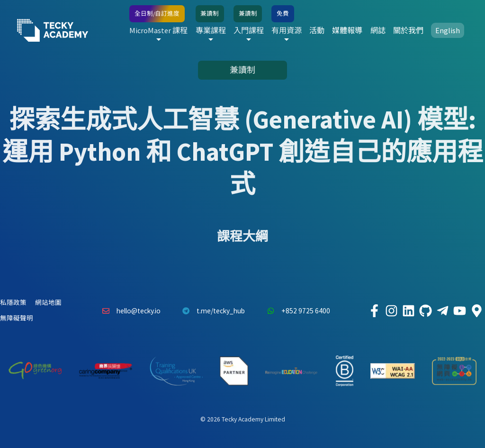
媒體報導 (347, 30)
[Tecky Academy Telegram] (442, 311)
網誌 (378, 30)
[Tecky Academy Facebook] (374, 311)
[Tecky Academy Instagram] (391, 311)
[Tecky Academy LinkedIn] (408, 311)
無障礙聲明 (17, 318)
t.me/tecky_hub (211, 311)
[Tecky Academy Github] (425, 311)
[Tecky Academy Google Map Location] (476, 311)
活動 (317, 30)
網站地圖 (48, 303)
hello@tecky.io (129, 311)
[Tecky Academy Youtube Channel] (459, 311)
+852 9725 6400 (296, 311)
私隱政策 (13, 303)
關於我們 (408, 30)
